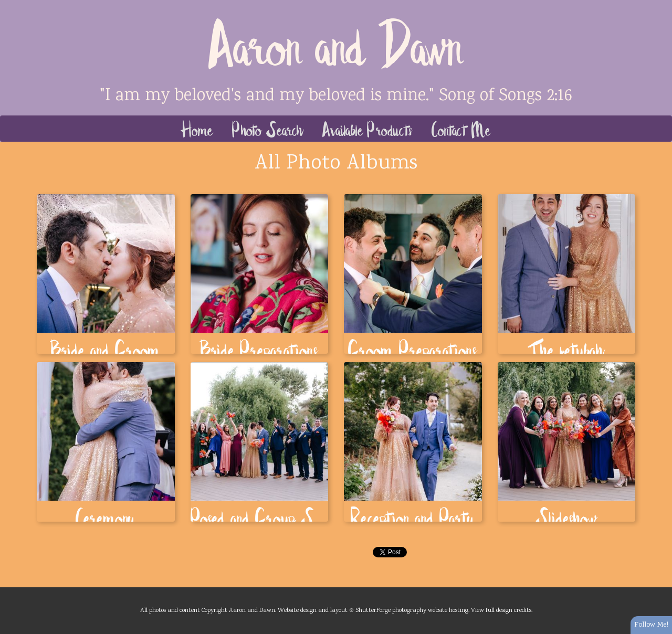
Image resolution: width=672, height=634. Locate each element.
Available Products (368, 129)
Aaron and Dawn (336, 42)
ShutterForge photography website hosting (412, 610)
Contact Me (461, 129)
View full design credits (501, 610)
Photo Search (268, 129)
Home (197, 129)
